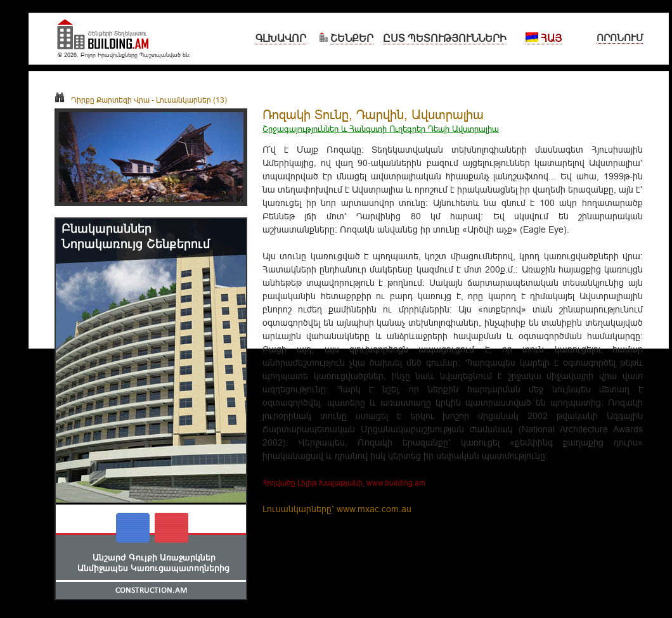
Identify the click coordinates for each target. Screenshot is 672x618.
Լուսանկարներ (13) (191, 100)
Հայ (544, 38)
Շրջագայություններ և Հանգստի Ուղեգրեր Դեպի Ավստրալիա (381, 129)
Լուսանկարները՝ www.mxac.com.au (337, 509)
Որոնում (620, 38)
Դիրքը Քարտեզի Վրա (102, 100)
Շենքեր (352, 38)
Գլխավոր (281, 38)
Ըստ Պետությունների (445, 38)
